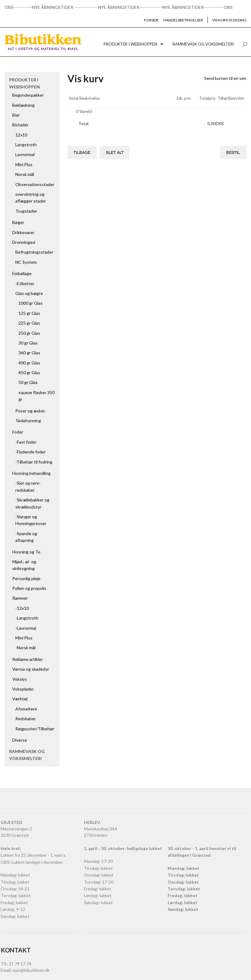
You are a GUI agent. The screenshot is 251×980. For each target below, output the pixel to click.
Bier (16, 115)
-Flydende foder (30, 452)
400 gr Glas (29, 363)
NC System (26, 262)
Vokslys (20, 679)
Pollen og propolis (29, 588)
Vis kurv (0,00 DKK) (229, 20)
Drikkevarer (23, 232)
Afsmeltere (26, 709)
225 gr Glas (29, 323)
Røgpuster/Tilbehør (35, 729)
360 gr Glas (29, 353)
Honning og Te (26, 552)
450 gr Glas (29, 373)
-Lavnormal (26, 628)
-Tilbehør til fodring (34, 462)
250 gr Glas (29, 333)
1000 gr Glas (30, 303)
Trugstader (26, 211)
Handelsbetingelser (183, 20)
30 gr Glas (28, 343)
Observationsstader (35, 184)
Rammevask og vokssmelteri (203, 44)
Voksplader (23, 689)
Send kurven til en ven (225, 78)
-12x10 (22, 608)
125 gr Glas (29, 313)
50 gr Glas (28, 382)
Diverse (20, 740)
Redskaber (26, 719)
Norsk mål (25, 174)
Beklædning (23, 105)
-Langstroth (27, 618)
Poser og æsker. (30, 411)
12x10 (21, 135)
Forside (151, 20)
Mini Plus (24, 164)
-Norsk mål (25, 648)
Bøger (18, 222)
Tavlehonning (28, 421)
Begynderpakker (28, 95)
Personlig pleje (26, 578)
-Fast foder (26, 442)
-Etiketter (25, 283)
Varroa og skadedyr (31, 669)
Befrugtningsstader (34, 252)
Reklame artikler (28, 659)
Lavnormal (25, 154)
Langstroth (26, 145)
